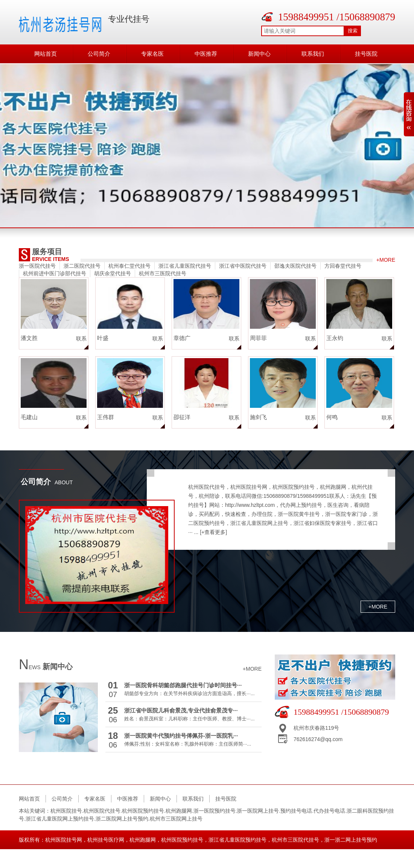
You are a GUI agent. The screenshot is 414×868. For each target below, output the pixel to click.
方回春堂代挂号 (343, 266)
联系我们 (313, 54)
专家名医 (152, 54)
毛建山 (29, 417)
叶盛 (103, 338)
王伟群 (106, 417)
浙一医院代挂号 (37, 266)
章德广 (182, 338)
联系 (81, 339)
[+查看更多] (213, 532)
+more (386, 260)
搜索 (353, 31)
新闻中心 (259, 54)
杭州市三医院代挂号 (163, 273)
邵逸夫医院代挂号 (295, 266)
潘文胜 (29, 338)
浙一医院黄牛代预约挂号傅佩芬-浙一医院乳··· (181, 736)
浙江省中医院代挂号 (243, 266)
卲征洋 (182, 417)
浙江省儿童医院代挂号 (185, 266)
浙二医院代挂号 (82, 266)
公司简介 (99, 54)
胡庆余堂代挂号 (113, 273)
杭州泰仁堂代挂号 (129, 266)
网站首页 (46, 54)
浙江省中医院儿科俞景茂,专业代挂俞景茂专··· (181, 710)
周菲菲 (258, 338)
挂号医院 (366, 54)
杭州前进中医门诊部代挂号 (55, 273)
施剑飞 (258, 417)
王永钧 (335, 338)
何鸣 (332, 417)
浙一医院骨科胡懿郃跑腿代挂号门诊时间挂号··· (183, 685)
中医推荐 (206, 54)
